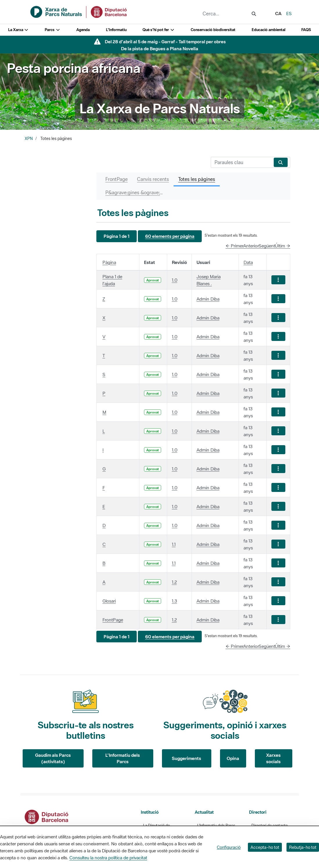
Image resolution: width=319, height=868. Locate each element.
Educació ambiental (268, 30)
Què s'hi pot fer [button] (158, 30)
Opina (233, 758)
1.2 (174, 582)
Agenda (83, 30)
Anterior (251, 246)
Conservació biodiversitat (213, 30)
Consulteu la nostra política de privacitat (108, 858)
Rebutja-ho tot (303, 847)
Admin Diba (208, 299)
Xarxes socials (273, 758)
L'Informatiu (116, 30)
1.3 (174, 601)
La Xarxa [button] (18, 30)
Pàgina (109, 262)
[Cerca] (241, 162)
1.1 (174, 544)
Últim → (283, 246)
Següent (267, 246)
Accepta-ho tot (265, 847)
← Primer (235, 246)
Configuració (229, 847)
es (289, 13)
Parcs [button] (52, 30)
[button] (117, 236)
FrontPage (113, 620)
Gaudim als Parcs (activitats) (53, 758)
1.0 (175, 280)
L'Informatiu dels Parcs (123, 758)
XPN (29, 139)
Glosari (109, 601)
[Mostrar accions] (278, 280)
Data (248, 262)
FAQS (306, 30)
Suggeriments (186, 758)
